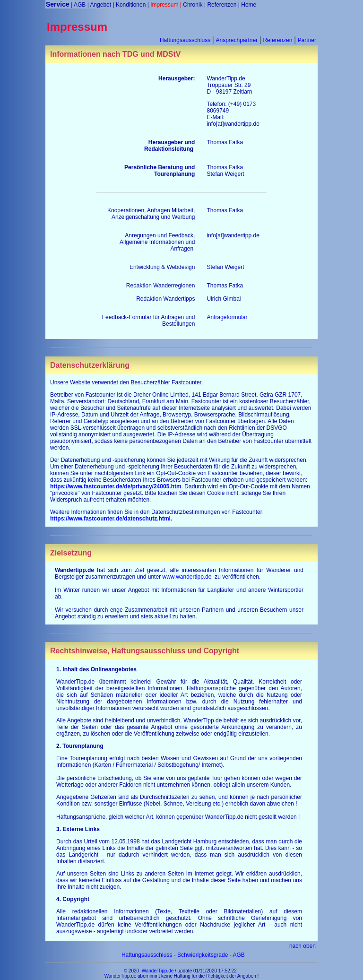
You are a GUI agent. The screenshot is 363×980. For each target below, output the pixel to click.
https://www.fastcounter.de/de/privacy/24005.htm (116, 486)
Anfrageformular (227, 317)
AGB (80, 5)
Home (249, 5)
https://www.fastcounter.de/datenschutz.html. (111, 519)
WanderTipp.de (158, 971)
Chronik (193, 5)
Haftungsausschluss (185, 40)
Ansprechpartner (237, 40)
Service (58, 4)
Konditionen (131, 5)
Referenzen (222, 5)
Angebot (100, 5)
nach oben (302, 946)
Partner (307, 40)
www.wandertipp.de (187, 577)
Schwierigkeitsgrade (203, 955)
